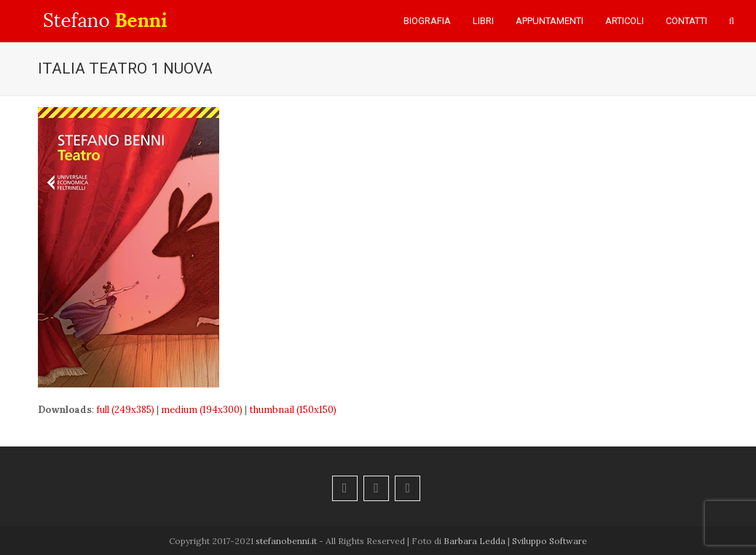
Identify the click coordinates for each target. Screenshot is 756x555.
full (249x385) (125, 410)
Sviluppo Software (550, 541)
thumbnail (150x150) (293, 410)
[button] (732, 21)
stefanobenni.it (286, 541)
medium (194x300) (202, 410)
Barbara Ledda (475, 541)
